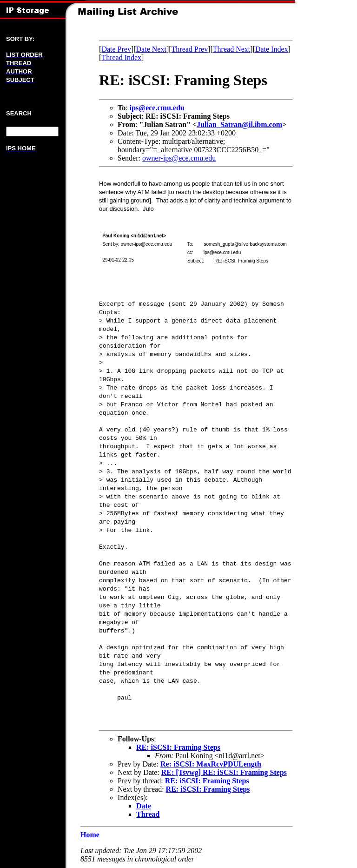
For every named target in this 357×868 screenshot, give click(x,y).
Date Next (151, 49)
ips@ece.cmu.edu (157, 108)
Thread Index (121, 57)
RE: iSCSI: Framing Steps (178, 747)
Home (90, 835)
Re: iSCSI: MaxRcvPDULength (211, 764)
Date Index (272, 49)
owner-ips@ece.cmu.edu (179, 158)
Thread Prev (190, 49)
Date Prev (116, 49)
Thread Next (231, 49)
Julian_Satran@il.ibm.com (239, 124)
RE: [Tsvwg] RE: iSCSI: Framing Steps (224, 772)
